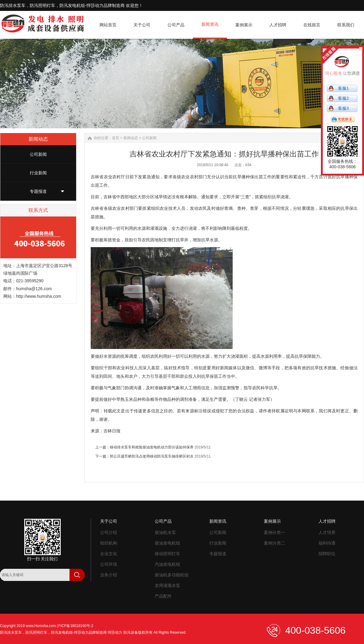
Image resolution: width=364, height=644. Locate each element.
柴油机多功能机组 (172, 575)
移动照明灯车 (167, 554)
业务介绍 (109, 575)
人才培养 (327, 532)
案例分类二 (275, 543)
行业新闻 (38, 173)
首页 (116, 138)
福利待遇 (327, 543)
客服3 (343, 108)
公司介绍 (109, 532)
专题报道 (38, 191)
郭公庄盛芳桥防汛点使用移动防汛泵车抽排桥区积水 (152, 456)
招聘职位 (327, 554)
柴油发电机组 (167, 543)
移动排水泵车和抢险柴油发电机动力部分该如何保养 (152, 447)
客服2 (343, 98)
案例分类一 (275, 532)
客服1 (343, 88)
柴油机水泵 (165, 532)
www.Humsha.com (41, 626)
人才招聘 (327, 521)
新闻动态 (131, 138)
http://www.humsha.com (39, 296)
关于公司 (109, 521)
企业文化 (109, 554)
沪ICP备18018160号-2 (75, 626)
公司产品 (163, 521)
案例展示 (272, 521)
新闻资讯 (218, 521)
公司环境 (109, 564)
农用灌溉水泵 (167, 585)
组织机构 (109, 543)
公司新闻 (38, 154)
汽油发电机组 (167, 564)
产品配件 (163, 596)
